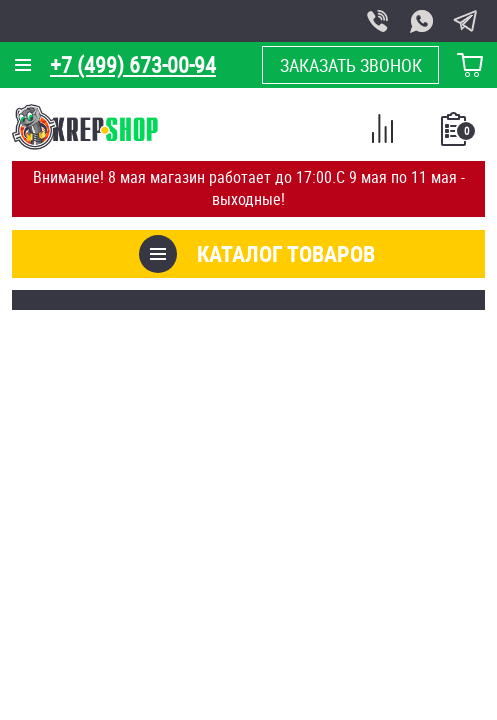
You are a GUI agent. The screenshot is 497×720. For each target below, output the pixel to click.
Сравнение (382, 132)
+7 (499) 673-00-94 (133, 64)
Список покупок (455, 135)
